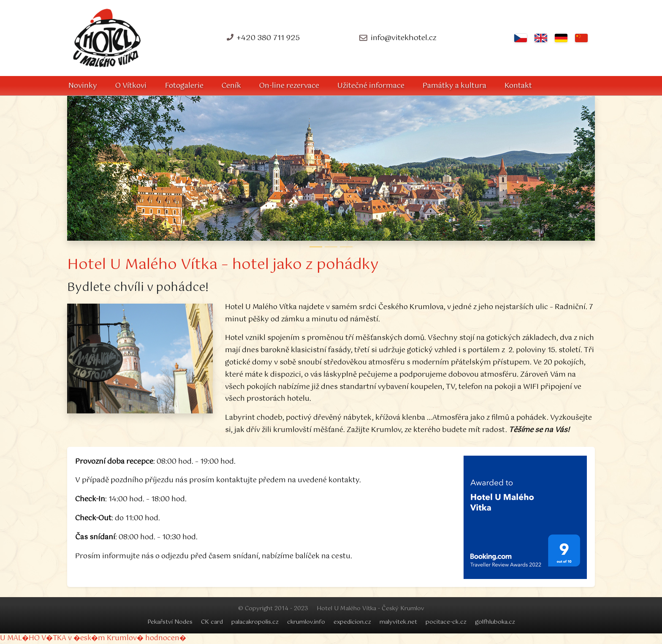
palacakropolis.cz (255, 622)
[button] (101, 168)
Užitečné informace (371, 86)
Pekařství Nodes (170, 622)
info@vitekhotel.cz (404, 38)
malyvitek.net (398, 622)
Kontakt (518, 86)
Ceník (231, 86)
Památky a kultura (454, 86)
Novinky (83, 86)
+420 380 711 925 (268, 38)
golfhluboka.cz (495, 622)
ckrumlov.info (306, 622)
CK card (212, 622)
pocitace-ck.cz (446, 622)
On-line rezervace (289, 86)
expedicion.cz (352, 622)
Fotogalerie (184, 86)
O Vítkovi (131, 86)
